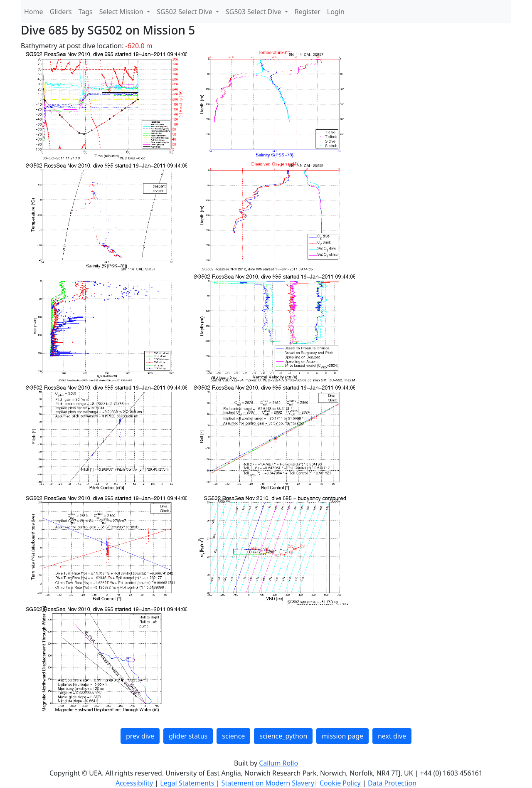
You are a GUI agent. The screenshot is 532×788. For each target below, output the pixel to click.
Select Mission (122, 12)
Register (308, 12)
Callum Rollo (278, 763)
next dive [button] (392, 736)
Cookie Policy (341, 783)
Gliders (61, 12)
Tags (86, 12)
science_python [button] (283, 736)
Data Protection (392, 783)
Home (34, 12)
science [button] (233, 736)
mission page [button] (342, 736)
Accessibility (135, 783)
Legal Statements (188, 783)
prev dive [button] (140, 736)
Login (336, 12)
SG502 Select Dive (185, 12)
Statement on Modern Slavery (268, 783)
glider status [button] (188, 736)
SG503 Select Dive (254, 12)
